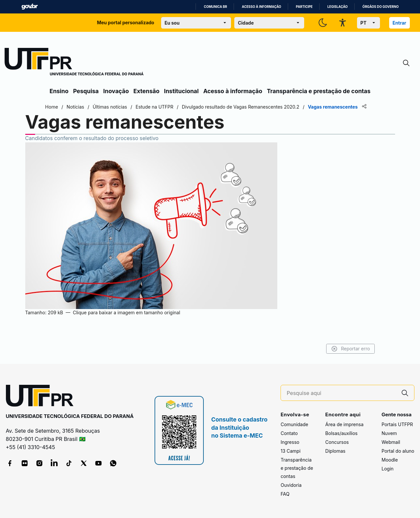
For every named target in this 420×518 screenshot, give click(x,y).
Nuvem (389, 433)
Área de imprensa (344, 424)
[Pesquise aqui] (341, 393)
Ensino (59, 91)
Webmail (391, 442)
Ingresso (290, 442)
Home (57, 107)
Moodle (390, 460)
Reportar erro (345, 349)
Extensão (147, 91)
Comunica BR (215, 7)
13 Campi (291, 451)
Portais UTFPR (397, 424)
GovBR (30, 7)
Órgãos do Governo (381, 7)
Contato (289, 433)
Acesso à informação (262, 7)
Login (388, 469)
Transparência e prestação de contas (319, 91)
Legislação (338, 7)
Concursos (337, 442)
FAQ (285, 494)
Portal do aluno (398, 451)
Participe (304, 7)
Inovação (116, 91)
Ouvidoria (291, 485)
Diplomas (335, 451)
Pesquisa (86, 91)
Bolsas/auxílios (341, 433)
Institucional (181, 91)
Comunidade (294, 424)
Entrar (399, 23)
